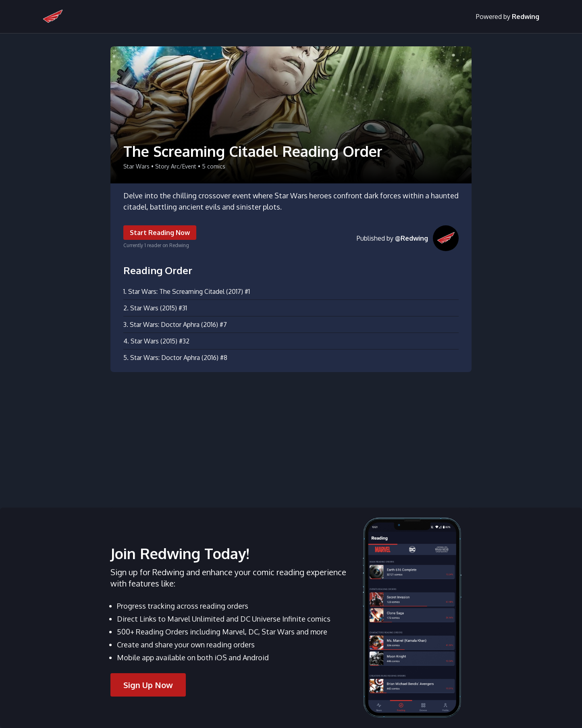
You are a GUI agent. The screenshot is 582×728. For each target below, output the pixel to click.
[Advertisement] (291, 435)
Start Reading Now (160, 233)
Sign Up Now (148, 685)
